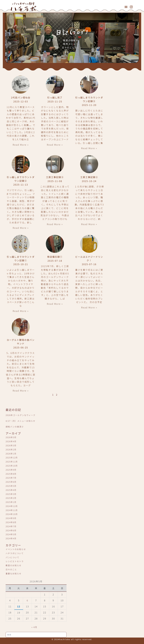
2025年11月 (12, 462)
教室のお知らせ (13, 565)
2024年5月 (11, 534)
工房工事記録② (89, 177)
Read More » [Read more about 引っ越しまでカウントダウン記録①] (21, 311)
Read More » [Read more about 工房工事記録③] (55, 224)
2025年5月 (11, 486)
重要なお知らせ (13, 574)
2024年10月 (12, 514)
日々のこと (11, 569)
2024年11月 (12, 510)
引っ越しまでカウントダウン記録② (21, 179)
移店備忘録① (55, 257)
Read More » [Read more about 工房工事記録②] (89, 224)
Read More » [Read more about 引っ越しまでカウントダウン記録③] (89, 148)
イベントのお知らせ (16, 549)
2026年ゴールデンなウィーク (21, 415)
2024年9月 (11, 518)
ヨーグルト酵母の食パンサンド (21, 342)
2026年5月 (11, 437)
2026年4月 (11, 441)
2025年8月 (11, 474)
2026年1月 (11, 454)
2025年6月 (11, 482)
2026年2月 (11, 450)
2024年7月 (11, 526)
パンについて (12, 557)
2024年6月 (11, 530)
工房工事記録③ (55, 177)
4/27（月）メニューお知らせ (20, 421)
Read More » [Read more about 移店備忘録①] (55, 304)
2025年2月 (11, 498)
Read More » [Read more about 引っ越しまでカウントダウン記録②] (21, 228)
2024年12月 (12, 506)
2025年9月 (11, 470)
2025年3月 (11, 494)
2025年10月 (12, 466)
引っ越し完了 (55, 97)
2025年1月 (11, 502)
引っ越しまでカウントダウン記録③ (89, 99)
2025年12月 (12, 458)
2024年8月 (11, 522)
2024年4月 (11, 538)
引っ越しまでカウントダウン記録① (21, 259)
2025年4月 (11, 490)
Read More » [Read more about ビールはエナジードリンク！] (89, 307)
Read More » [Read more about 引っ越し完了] (55, 145)
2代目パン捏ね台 (21, 97)
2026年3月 (11, 445)
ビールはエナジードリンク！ (89, 259)
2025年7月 (11, 478)
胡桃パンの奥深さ (15, 427)
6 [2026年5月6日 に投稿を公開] (27, 600)
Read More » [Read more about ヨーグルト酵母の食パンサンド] (21, 391)
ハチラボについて (15, 553)
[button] (126, 7)
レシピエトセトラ (15, 561)
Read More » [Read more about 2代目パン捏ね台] (21, 145)
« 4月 (34, 627)
